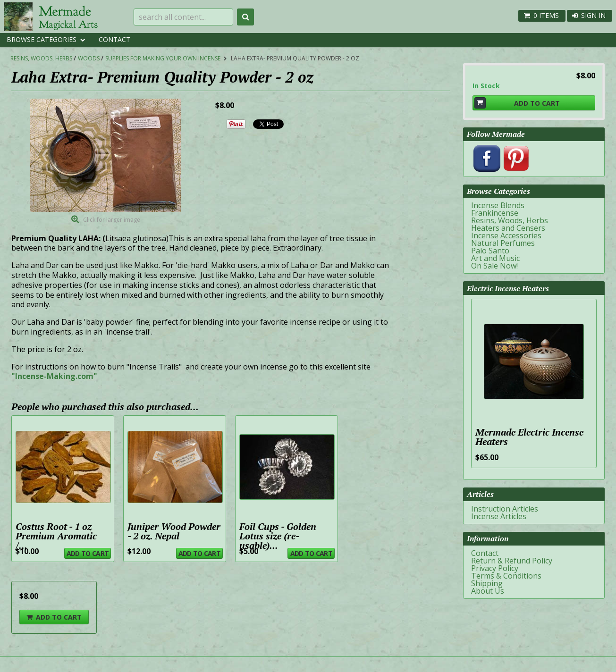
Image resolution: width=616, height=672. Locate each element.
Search (245, 17)
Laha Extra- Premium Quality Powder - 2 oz (295, 58)
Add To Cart (88, 553)
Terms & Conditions (506, 576)
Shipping (487, 583)
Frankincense (495, 213)
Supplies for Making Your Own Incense (163, 58)
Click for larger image (112, 220)
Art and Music (495, 258)
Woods (89, 58)
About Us (488, 591)
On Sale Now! (494, 266)
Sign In (593, 15)
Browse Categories (42, 39)
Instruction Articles (505, 509)
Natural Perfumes (503, 243)
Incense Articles (499, 516)
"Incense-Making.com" (54, 376)
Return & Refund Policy (512, 561)
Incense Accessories (506, 235)
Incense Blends (498, 205)
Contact (114, 39)
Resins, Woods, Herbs (41, 58)
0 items (546, 15)
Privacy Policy (495, 568)
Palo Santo (490, 251)
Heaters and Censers (508, 228)
